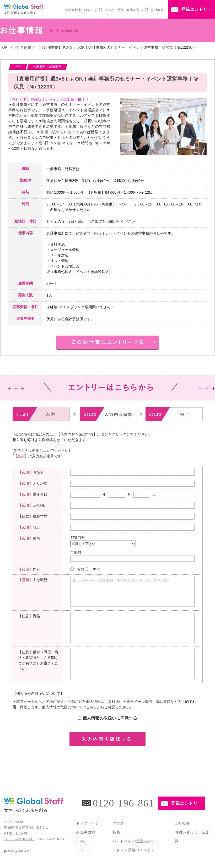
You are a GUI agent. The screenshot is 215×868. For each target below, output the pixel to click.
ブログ (110, 10)
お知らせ (90, 10)
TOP (4, 47)
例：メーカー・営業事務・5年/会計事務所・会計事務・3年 (121, 581)
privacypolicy (17, 850)
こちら (92, 707)
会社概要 (157, 10)
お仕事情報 (22, 47)
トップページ (87, 823)
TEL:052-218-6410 (19, 839)
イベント (84, 841)
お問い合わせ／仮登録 (192, 837)
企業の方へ (135, 10)
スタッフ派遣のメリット (133, 850)
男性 (96, 569)
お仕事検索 (73, 10)
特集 (121, 10)
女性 (81, 569)
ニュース (84, 850)
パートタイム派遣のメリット (137, 841)
